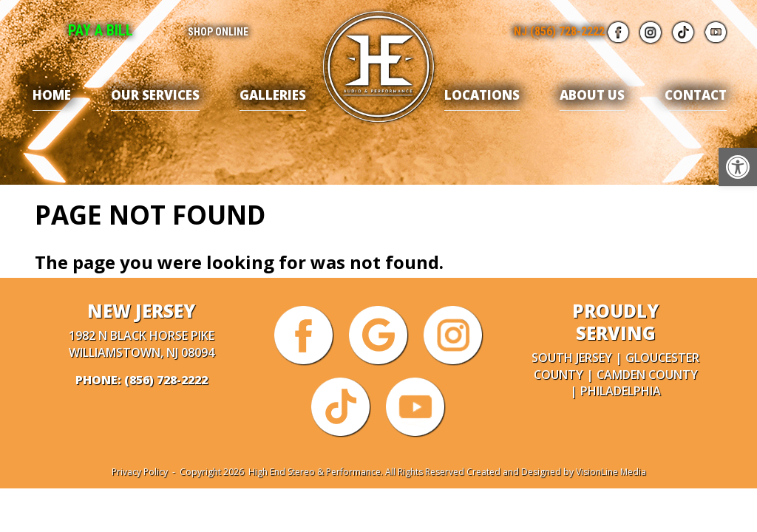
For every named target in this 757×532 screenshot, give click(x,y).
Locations (482, 95)
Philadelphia (621, 391)
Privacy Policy (140, 472)
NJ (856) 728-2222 (559, 31)
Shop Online (218, 32)
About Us (592, 95)
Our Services (155, 95)
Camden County (647, 375)
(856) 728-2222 (166, 380)
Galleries (273, 95)
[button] (738, 167)
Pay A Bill (101, 30)
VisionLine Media (611, 472)
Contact (696, 95)
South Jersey (572, 358)
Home (52, 95)
